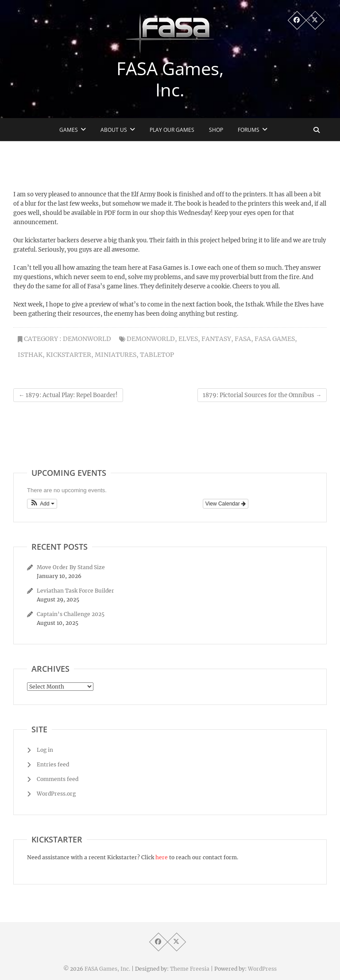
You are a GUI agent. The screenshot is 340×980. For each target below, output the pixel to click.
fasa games (275, 339)
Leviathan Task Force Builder (75, 591)
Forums (249, 130)
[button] (42, 504)
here (162, 857)
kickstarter (69, 355)
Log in (45, 750)
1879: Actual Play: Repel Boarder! (68, 395)
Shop (216, 130)
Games (69, 130)
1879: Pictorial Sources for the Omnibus (262, 395)
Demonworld (87, 339)
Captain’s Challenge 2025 (71, 614)
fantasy (216, 339)
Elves (188, 339)
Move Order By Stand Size (71, 567)
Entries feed (53, 764)
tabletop (157, 355)
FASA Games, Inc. (170, 79)
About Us (114, 130)
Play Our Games (172, 130)
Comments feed (58, 779)
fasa (243, 339)
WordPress (262, 969)
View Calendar (226, 504)
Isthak (30, 355)
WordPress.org (56, 794)
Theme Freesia (190, 969)
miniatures (116, 355)
